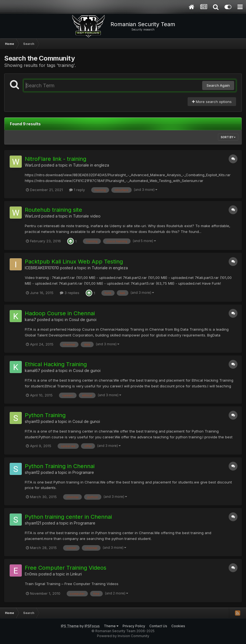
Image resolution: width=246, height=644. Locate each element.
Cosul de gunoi (83, 320)
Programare (83, 472)
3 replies (70, 293)
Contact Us (158, 626)
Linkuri (76, 574)
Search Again (218, 85)
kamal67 (33, 370)
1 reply (77, 190)
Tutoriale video (87, 216)
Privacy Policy (134, 626)
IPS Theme (70, 626)
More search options (212, 102)
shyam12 (32, 472)
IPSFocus (92, 626)
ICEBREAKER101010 (42, 268)
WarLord (33, 165)
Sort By (228, 137)
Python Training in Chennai (60, 466)
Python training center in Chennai (68, 517)
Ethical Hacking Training (56, 364)
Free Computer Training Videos (66, 568)
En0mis (31, 574)
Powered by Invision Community (123, 636)
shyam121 (33, 523)
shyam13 (32, 421)
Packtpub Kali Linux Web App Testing (74, 262)
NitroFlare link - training (56, 159)
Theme (111, 626)
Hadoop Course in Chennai (60, 313)
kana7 (30, 320)
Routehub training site (53, 210)
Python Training (45, 415)
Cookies (178, 626)
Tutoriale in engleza (91, 165)
